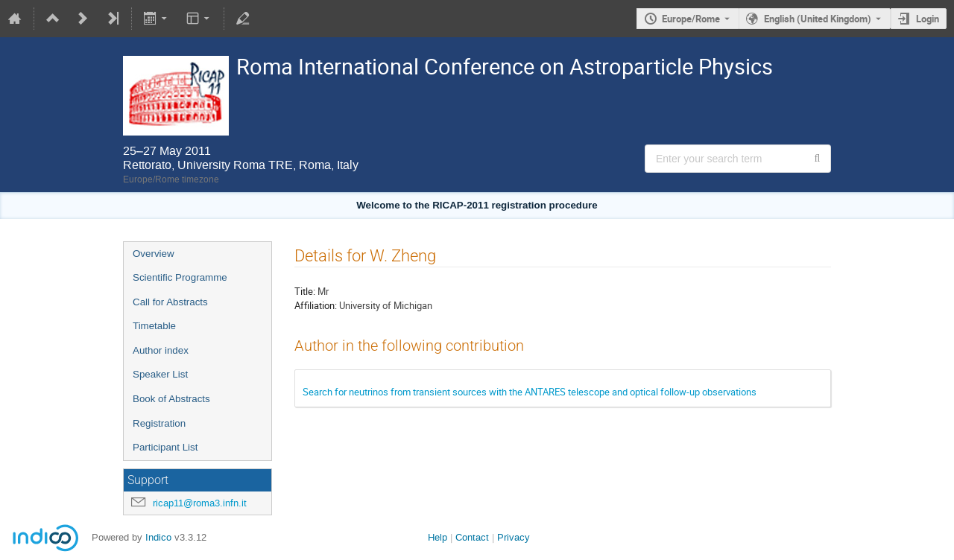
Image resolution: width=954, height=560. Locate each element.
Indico (158, 537)
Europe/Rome (691, 19)
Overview (154, 254)
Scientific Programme (180, 277)
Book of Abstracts (171, 399)
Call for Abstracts (170, 302)
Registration (159, 423)
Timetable (154, 326)
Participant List (165, 447)
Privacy (514, 537)
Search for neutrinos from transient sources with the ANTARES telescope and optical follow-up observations (530, 392)
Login (928, 19)
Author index (161, 350)
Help (437, 537)
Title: (305, 291)
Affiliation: (316, 305)
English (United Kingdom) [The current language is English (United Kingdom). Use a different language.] (818, 19)
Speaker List (160, 374)
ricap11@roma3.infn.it (200, 503)
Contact (472, 537)
